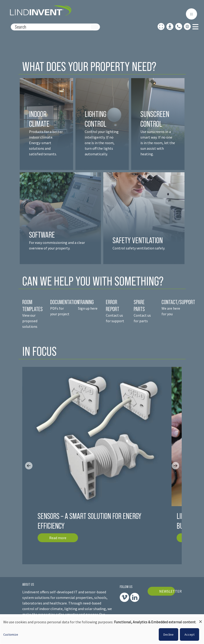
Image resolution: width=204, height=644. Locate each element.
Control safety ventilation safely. (139, 248)
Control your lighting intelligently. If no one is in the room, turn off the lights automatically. (102, 143)
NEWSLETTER (167, 591)
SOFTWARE (42, 235)
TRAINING (86, 302)
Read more (58, 538)
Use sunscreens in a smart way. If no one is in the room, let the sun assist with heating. (158, 143)
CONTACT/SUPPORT (179, 302)
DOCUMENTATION (65, 302)
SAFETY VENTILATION (138, 240)
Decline (168, 634)
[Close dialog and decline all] (201, 619)
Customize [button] (11, 634)
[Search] (55, 27)
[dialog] (102, 630)
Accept (189, 634)
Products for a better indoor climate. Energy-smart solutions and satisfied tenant (46, 143)
